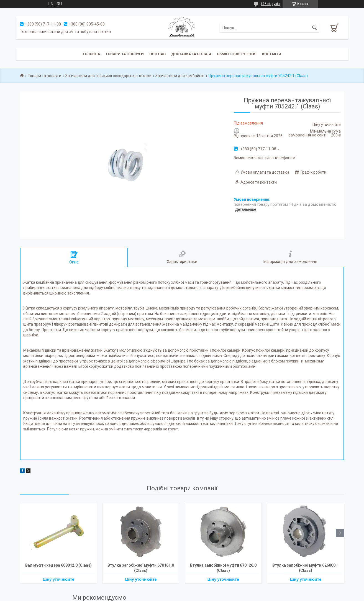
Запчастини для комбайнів (180, 76)
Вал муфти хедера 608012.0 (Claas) (58, 565)
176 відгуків (270, 4)
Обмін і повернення (237, 54)
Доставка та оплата (191, 54)
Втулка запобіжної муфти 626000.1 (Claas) (306, 568)
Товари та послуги (125, 54)
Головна (91, 54)
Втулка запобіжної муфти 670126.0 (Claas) (223, 568)
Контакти (272, 54)
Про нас (157, 54)
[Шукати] (314, 28)
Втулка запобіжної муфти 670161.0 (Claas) (141, 568)
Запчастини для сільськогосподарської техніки (108, 76)
